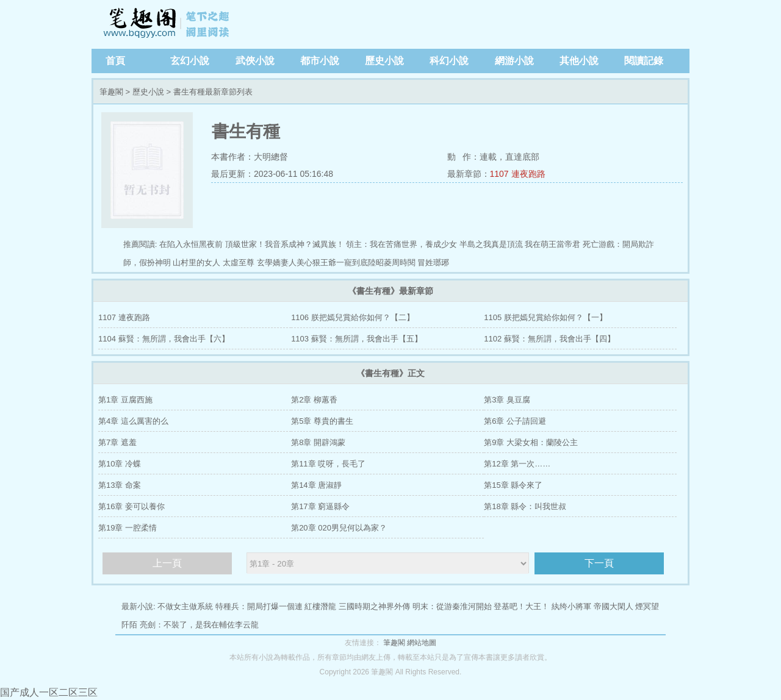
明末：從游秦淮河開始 (452, 606)
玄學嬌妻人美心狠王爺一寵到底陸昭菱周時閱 (336, 262)
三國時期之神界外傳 (374, 606)
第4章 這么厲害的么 (133, 421)
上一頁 (167, 563)
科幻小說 (449, 61)
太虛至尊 (239, 262)
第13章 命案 (120, 485)
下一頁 (599, 563)
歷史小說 (384, 61)
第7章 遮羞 (117, 442)
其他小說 (579, 61)
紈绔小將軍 (571, 606)
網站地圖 (422, 643)
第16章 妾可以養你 (131, 506)
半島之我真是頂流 (491, 244)
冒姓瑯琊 (433, 262)
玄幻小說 (190, 61)
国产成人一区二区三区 (49, 692)
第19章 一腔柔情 (128, 528)
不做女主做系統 (185, 606)
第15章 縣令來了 (513, 485)
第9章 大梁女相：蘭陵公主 (531, 442)
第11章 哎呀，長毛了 (328, 464)
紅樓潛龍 (320, 606)
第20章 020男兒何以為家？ (339, 528)
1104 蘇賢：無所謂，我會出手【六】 (164, 339)
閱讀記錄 (644, 61)
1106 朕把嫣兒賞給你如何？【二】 (353, 317)
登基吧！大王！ (521, 606)
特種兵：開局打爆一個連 (259, 606)
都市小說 (320, 61)
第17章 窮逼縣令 (320, 506)
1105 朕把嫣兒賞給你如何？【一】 (545, 317)
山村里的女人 (196, 262)
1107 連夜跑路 (518, 174)
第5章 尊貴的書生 (322, 421)
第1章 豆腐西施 (125, 400)
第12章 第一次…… (517, 464)
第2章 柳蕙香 (314, 400)
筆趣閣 (168, 24)
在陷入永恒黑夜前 (191, 244)
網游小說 (514, 61)
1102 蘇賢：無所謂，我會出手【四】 (549, 339)
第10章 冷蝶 (120, 464)
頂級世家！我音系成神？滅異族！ (285, 244)
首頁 (115, 61)
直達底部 (522, 157)
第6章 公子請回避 (515, 421)
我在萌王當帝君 (552, 244)
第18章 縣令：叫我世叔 (525, 506)
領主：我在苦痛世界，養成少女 (401, 244)
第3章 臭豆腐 (507, 400)
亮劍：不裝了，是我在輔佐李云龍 (199, 625)
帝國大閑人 (614, 606)
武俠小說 (255, 61)
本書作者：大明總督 (250, 157)
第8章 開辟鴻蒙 (318, 442)
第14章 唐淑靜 (316, 485)
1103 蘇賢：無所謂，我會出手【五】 (357, 339)
